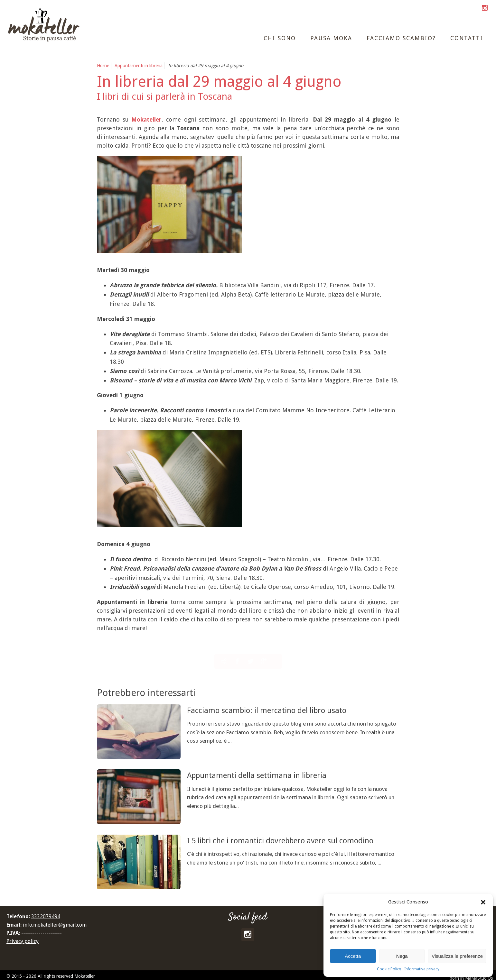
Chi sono (280, 38)
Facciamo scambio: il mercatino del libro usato (285, 710)
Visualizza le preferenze (457, 956)
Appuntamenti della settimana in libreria (272, 775)
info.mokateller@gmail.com (55, 925)
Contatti (467, 38)
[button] (483, 902)
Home (103, 66)
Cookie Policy (389, 969)
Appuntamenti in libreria (139, 66)
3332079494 (46, 916)
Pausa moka (331, 38)
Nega (402, 956)
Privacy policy (23, 941)
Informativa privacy (422, 969)
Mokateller (146, 119)
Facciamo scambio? (401, 38)
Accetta (353, 956)
